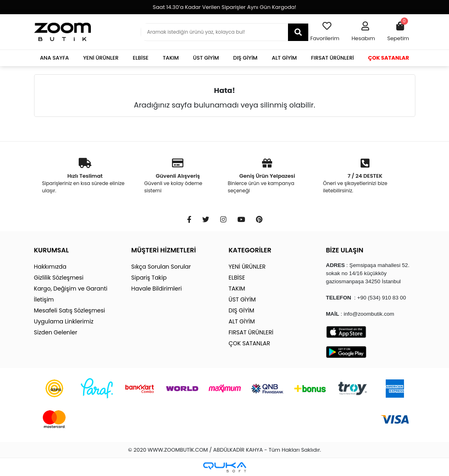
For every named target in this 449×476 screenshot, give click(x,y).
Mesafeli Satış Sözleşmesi (70, 310)
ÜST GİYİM (206, 58)
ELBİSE (141, 58)
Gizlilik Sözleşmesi (59, 278)
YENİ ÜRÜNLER (101, 58)
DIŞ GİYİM (245, 58)
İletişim (44, 299)
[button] (363, 32)
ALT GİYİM (284, 58)
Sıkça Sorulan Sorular (161, 267)
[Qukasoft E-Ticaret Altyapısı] (225, 467)
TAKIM (171, 58)
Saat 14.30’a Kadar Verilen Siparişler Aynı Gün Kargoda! (225, 7)
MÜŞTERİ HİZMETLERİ (164, 250)
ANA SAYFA (55, 58)
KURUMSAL (52, 250)
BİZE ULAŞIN (345, 250)
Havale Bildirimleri (157, 289)
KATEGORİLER (250, 250)
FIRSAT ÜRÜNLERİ (333, 58)
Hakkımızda (50, 267)
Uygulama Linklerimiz (64, 321)
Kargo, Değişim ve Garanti (71, 289)
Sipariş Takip (149, 278)
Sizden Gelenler (56, 332)
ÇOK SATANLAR (389, 58)
